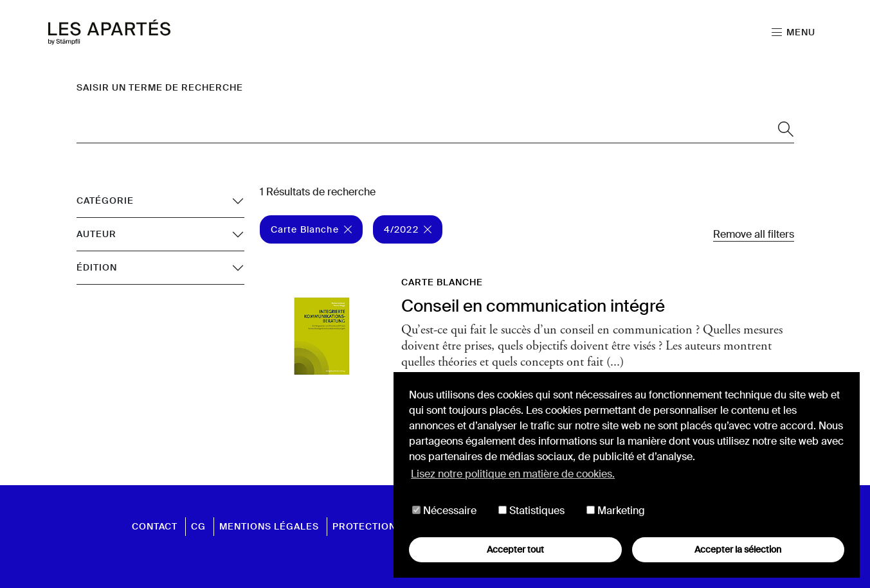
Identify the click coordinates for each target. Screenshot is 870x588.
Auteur (96, 234)
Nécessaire (444, 511)
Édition (97, 267)
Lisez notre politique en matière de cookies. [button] (513, 474)
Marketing (616, 511)
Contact (155, 526)
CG (198, 526)
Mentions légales (269, 526)
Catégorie (105, 200)
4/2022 (408, 229)
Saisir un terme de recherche (160, 87)
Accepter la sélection (738, 549)
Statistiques (531, 511)
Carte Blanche (311, 229)
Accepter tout (515, 549)
